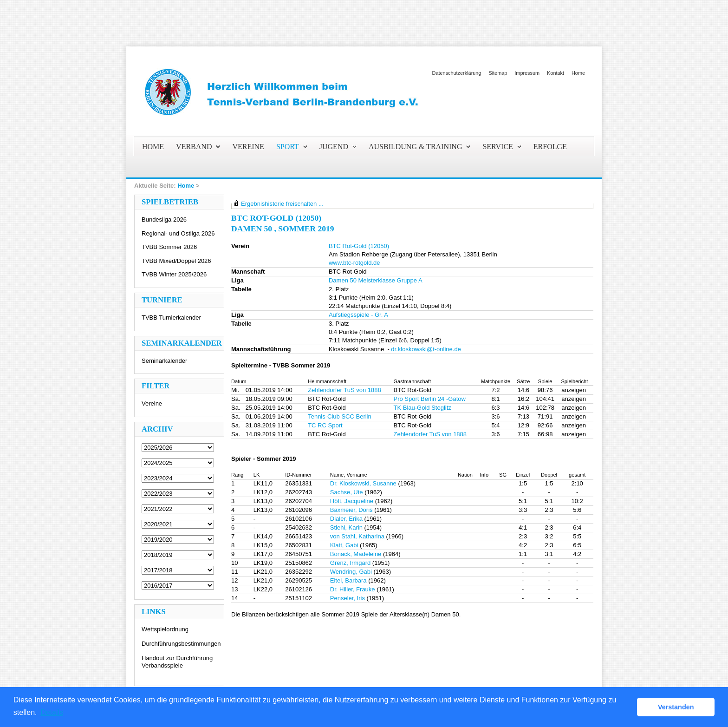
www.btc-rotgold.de (354, 263)
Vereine (152, 403)
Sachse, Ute (347, 492)
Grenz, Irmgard (350, 563)
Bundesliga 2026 (164, 219)
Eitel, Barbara (348, 580)
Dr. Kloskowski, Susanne (363, 483)
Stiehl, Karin (346, 527)
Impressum (527, 73)
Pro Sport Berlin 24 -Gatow (430, 399)
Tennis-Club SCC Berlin (340, 416)
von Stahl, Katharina (357, 536)
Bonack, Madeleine (356, 554)
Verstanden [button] (676, 707)
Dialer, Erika (346, 519)
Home (578, 73)
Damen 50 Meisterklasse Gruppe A (376, 280)
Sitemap (498, 73)
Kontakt (556, 73)
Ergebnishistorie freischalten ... (282, 204)
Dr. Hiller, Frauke (353, 589)
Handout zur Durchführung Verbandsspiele (177, 662)
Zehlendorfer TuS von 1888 (344, 390)
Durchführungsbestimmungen (181, 644)
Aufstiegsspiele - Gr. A (358, 315)
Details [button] (52, 712)
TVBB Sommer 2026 (169, 247)
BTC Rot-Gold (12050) (359, 246)
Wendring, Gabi (351, 572)
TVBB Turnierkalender (171, 318)
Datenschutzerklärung (457, 73)
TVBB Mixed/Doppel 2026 (176, 261)
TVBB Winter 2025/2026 (174, 274)
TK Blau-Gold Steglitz (422, 408)
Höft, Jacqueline (352, 501)
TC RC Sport (325, 425)
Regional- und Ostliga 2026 (178, 233)
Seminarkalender (164, 361)
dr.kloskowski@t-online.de (426, 349)
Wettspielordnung (165, 629)
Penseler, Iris (348, 598)
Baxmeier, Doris (351, 510)
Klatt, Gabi (344, 545)
